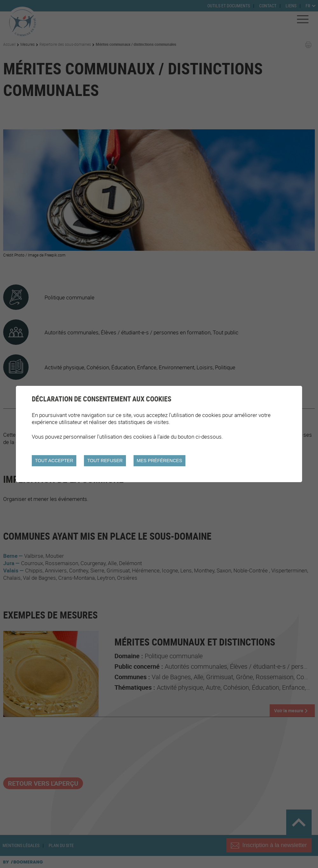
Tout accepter (54, 461)
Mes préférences (159, 461)
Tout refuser (105, 461)
